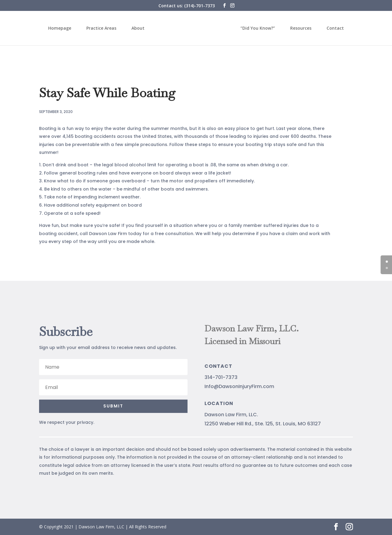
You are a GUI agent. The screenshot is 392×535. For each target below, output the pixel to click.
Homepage (64, 28)
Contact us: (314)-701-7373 (187, 6)
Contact (331, 28)
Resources (297, 28)
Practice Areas (105, 28)
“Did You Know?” (254, 28)
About (142, 28)
